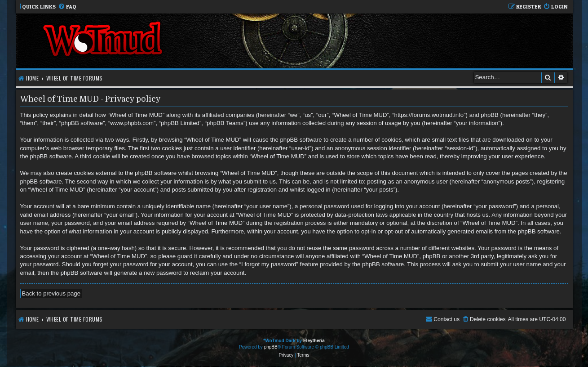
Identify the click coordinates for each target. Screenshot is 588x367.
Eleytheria (314, 341)
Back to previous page (51, 293)
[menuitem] (67, 7)
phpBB (271, 347)
